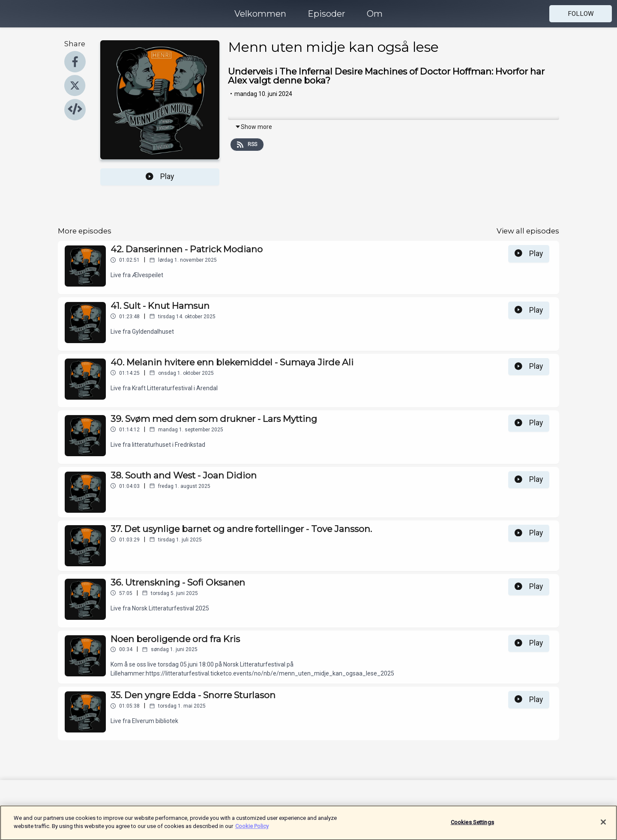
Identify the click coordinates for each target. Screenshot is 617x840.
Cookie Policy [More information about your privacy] (252, 831)
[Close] (603, 827)
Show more (253, 127)
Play (160, 176)
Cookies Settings (472, 827)
